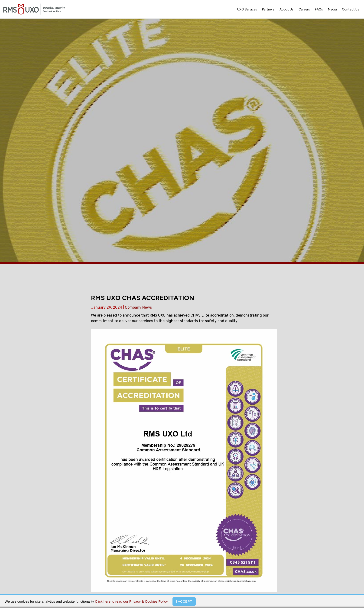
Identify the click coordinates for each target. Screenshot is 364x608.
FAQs (319, 9)
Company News (138, 307)
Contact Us (351, 9)
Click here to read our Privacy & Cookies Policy (131, 601)
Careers (304, 9)
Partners (268, 9)
